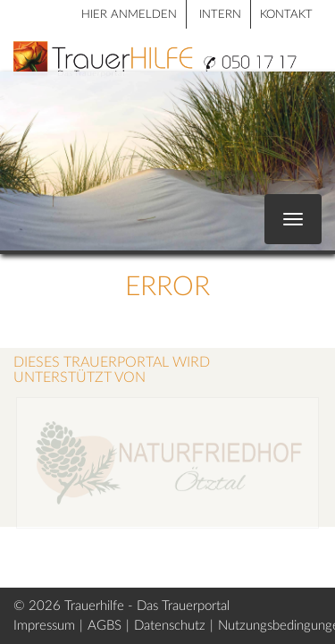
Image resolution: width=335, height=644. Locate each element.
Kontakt (286, 15)
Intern (220, 15)
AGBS (105, 626)
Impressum (44, 626)
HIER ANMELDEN (129, 15)
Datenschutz (170, 626)
